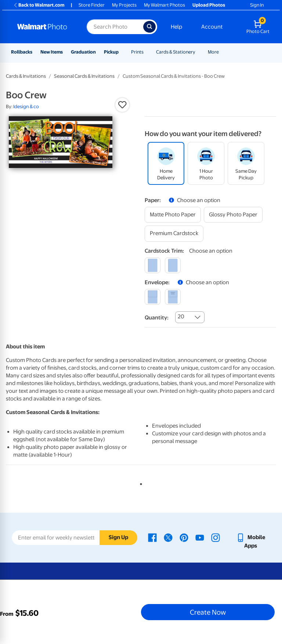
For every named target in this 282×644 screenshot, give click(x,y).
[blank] (153, 297)
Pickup (111, 52)
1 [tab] (140, 483)
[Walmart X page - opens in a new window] (168, 537)
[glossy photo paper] (233, 215)
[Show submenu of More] (222, 52)
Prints (137, 52)
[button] (122, 105)
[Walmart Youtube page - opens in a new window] (200, 537)
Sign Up (118, 537)
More (213, 52)
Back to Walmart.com (39, 5)
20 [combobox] (181, 316)
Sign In (257, 5)
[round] (173, 265)
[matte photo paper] (173, 215)
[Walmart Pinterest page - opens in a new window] (184, 537)
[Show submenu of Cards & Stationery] (199, 52)
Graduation (83, 52)
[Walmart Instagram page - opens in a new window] (216, 537)
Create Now (208, 612)
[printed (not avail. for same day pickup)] (173, 297)
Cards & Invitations (26, 76)
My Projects (124, 5)
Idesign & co (26, 107)
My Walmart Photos (164, 5)
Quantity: (157, 318)
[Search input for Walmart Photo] (115, 27)
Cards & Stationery (176, 52)
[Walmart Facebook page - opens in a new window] (152, 537)
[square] (153, 265)
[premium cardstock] (174, 233)
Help (176, 27)
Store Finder (92, 5)
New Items (52, 52)
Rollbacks (22, 52)
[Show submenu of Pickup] (122, 52)
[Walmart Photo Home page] (44, 27)
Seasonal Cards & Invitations (84, 76)
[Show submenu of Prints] (147, 52)
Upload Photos (209, 5)
